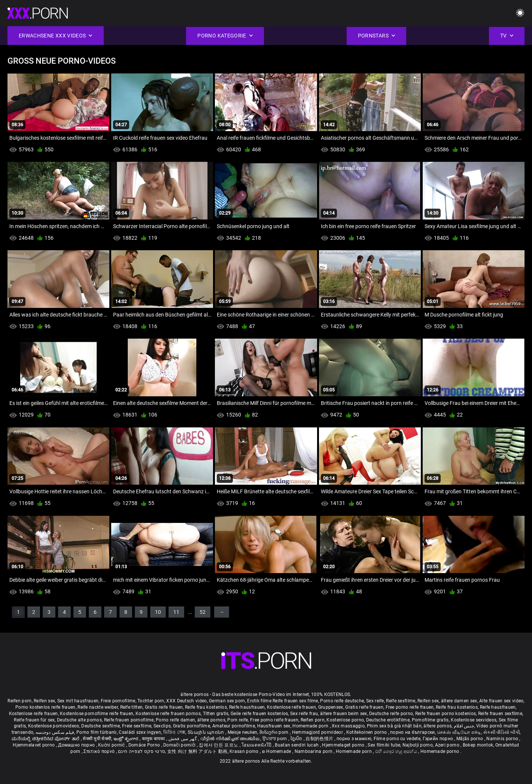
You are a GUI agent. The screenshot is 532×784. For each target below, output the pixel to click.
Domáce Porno (145, 745)
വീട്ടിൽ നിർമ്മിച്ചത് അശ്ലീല (230, 739)
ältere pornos (211, 720)
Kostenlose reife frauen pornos (168, 714)
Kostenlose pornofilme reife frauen (97, 714)
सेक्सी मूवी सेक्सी (97, 739)
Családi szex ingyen (140, 732)
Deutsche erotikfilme (388, 720)
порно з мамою (354, 739)
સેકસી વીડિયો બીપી (501, 732)
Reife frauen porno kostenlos (446, 714)
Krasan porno (245, 751)
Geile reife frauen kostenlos (259, 714)
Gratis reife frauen (164, 707)
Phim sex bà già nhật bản (394, 726)
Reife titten (132, 707)
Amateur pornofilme (234, 726)
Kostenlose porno (345, 720)
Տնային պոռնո (206, 732)
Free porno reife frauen (410, 707)
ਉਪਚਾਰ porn (275, 739)
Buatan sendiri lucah (297, 745)
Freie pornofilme (118, 701)
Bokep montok (478, 745)
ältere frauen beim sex (344, 714)
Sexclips (162, 726)
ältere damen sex (459, 701)
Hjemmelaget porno (344, 745)
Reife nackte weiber (98, 707)
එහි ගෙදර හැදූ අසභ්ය (397, 751)
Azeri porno (448, 745)
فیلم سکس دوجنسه (55, 732)
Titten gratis (216, 714)
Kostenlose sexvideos (474, 720)
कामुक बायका (154, 739)
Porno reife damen (175, 720)
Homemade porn (311, 726)
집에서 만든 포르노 (219, 745)
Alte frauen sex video (501, 701)
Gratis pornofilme (191, 726)
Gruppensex (331, 707)
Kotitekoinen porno (367, 732)
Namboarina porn (314, 751)
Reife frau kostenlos (206, 707)
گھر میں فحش (183, 739)
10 (158, 612)
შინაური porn (275, 732)
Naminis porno (503, 739)
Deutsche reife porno (391, 714)
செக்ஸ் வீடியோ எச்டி (459, 732)
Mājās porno (470, 739)
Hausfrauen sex (274, 726)
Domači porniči (180, 745)
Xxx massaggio (348, 726)
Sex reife (375, 701)
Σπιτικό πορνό (100, 751)
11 (176, 612)
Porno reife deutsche (342, 701)
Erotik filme (259, 701)
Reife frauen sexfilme (500, 714)
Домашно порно (77, 745)
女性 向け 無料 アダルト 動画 (197, 751)
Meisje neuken (243, 732)
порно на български (412, 732)
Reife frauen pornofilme (129, 720)
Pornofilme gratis (430, 720)
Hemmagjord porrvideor (318, 732)
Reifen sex (44, 701)
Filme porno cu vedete (397, 739)
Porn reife (238, 720)
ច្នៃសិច (297, 739)
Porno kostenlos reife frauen (45, 707)
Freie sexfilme (137, 726)
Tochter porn (151, 701)
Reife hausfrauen (247, 707)
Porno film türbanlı (97, 732)
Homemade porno (440, 751)
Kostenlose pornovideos (54, 726)
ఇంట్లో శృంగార (127, 739)
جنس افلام (464, 726)
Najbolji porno (418, 745)
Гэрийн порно (439, 739)
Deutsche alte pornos (79, 720)
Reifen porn (19, 701)
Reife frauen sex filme (295, 701)
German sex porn (227, 701)
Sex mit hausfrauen (78, 701)
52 (203, 612)
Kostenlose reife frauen (291, 707)
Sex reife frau (304, 714)
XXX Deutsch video (186, 701)
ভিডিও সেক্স (174, 732)
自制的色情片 (320, 739)
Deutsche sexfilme (101, 726)
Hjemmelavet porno (34, 745)
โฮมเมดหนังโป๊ (257, 745)
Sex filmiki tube (384, 745)
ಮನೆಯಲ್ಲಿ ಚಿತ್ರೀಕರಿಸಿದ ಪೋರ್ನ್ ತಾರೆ (46, 739)
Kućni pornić (112, 745)
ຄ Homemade (277, 751)
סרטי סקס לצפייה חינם (142, 751)
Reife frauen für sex (34, 720)
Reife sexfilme (401, 701)
